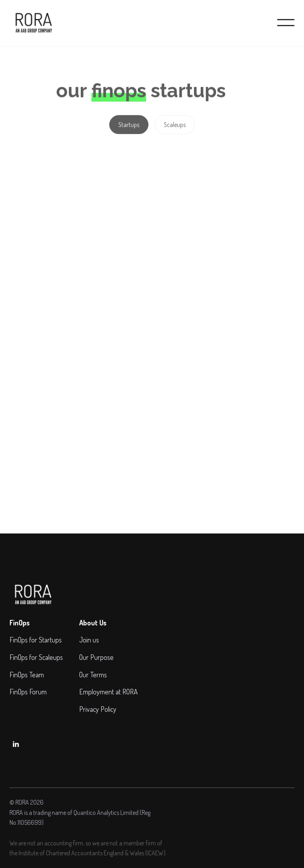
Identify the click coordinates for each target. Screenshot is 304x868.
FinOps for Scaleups (36, 657)
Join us (89, 640)
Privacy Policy (98, 709)
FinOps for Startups (36, 640)
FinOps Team (27, 675)
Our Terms (93, 675)
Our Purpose (96, 657)
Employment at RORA (108, 692)
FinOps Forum (28, 692)
